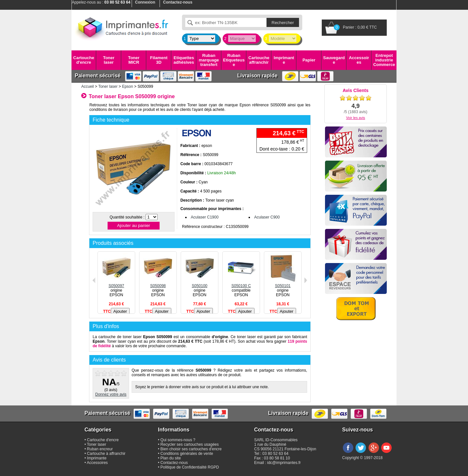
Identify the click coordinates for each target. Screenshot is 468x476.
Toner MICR (134, 60)
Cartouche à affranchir (106, 454)
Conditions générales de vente (187, 454)
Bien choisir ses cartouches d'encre (191, 449)
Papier (309, 60)
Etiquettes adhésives (184, 60)
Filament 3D (159, 60)
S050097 (116, 284)
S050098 (158, 284)
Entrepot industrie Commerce (384, 60)
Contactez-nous (174, 463)
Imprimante (284, 60)
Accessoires (359, 60)
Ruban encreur (100, 449)
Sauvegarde (334, 60)
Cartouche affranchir (259, 60)
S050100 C (241, 284)
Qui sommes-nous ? (178, 440)
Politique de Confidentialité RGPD (190, 467)
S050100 (200, 284)
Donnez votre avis (111, 394)
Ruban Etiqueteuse (234, 60)
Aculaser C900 (267, 217)
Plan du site (171, 458)
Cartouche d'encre (84, 60)
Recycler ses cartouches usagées (190, 444)
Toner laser (109, 60)
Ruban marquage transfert (209, 60)
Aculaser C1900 (205, 217)
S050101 (283, 284)
